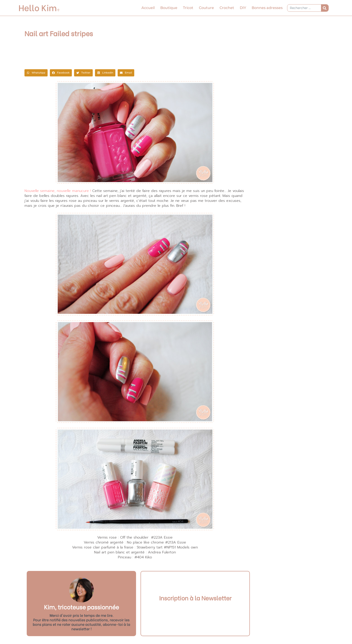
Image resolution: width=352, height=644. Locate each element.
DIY (243, 8)
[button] (36, 73)
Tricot (188, 8)
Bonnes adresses (267, 8)
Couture (206, 8)
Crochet (227, 8)
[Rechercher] (325, 8)
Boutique (169, 8)
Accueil (148, 8)
